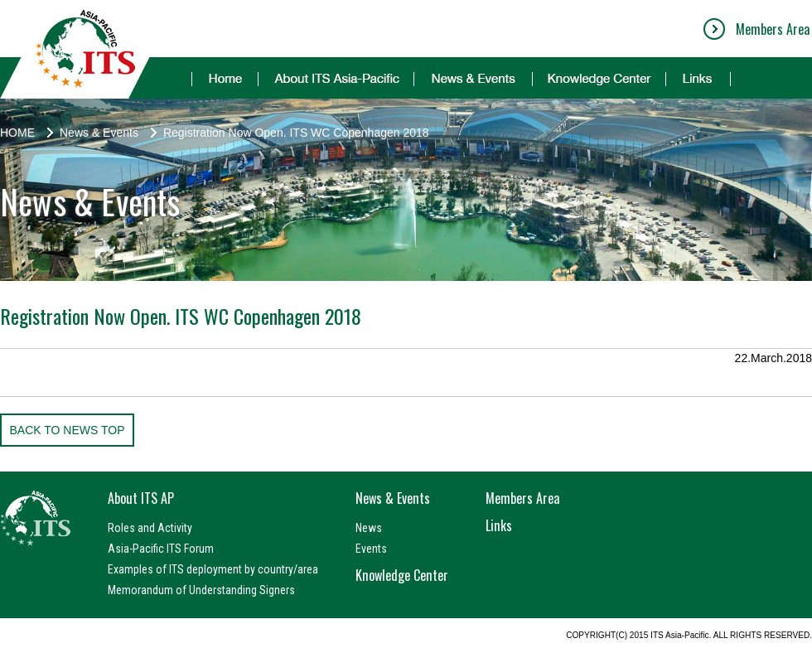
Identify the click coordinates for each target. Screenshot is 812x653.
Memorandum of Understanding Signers (201, 590)
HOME (17, 133)
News (369, 528)
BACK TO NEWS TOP (67, 430)
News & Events (99, 133)
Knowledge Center (402, 575)
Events (371, 549)
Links (499, 525)
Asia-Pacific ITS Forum (161, 549)
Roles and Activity (150, 528)
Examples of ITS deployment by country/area (213, 569)
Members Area (773, 29)
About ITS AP (141, 498)
